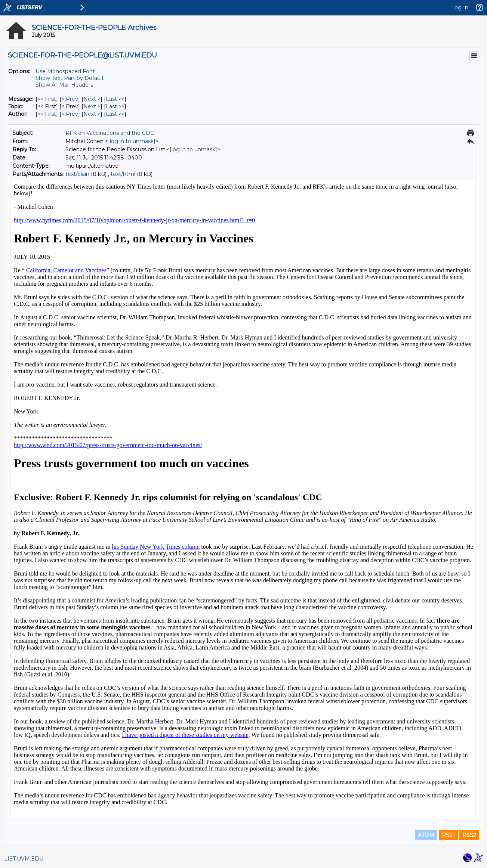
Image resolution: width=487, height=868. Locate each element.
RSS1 (448, 835)
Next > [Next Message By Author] (92, 114)
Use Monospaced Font (65, 71)
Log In (460, 7)
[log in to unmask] (132, 141)
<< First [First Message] (47, 99)
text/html (123, 174)
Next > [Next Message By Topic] (92, 106)
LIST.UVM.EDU (24, 859)
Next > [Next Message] (92, 99)
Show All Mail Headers (64, 85)
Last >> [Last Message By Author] (115, 114)
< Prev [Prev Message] (70, 99)
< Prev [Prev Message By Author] (70, 114)
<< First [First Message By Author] (47, 114)
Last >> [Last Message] (115, 99)
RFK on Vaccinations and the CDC (110, 133)
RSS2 (469, 835)
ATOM (426, 835)
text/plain (77, 174)
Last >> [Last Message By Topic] (115, 106)
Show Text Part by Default (70, 78)
